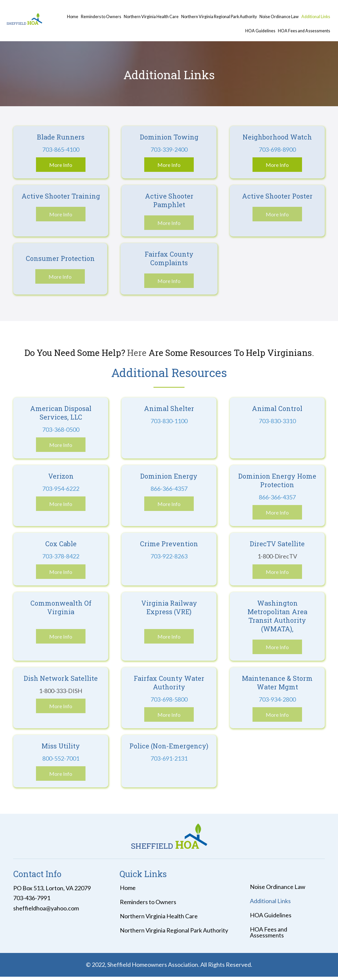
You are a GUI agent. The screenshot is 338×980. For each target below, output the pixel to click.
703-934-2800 (277, 699)
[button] (61, 165)
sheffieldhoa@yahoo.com (46, 908)
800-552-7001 (61, 758)
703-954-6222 (61, 489)
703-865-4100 (61, 149)
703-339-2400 (169, 149)
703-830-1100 (169, 421)
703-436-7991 (32, 898)
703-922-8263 (169, 556)
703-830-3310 (277, 421)
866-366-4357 (169, 489)
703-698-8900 (277, 149)
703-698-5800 (169, 699)
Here (138, 353)
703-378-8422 (61, 556)
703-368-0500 (61, 429)
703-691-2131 (169, 758)
